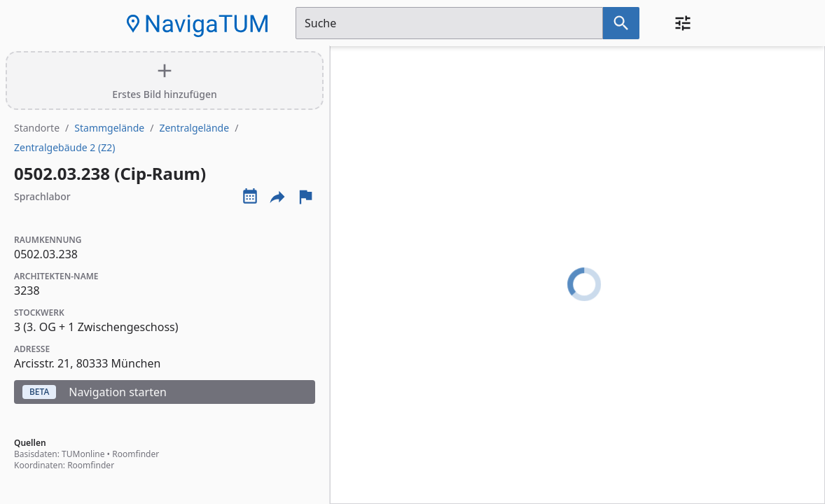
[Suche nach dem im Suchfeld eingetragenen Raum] (621, 23)
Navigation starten (95, 392)
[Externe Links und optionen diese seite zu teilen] (277, 197)
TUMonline (83, 454)
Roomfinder (136, 454)
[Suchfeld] (449, 23)
